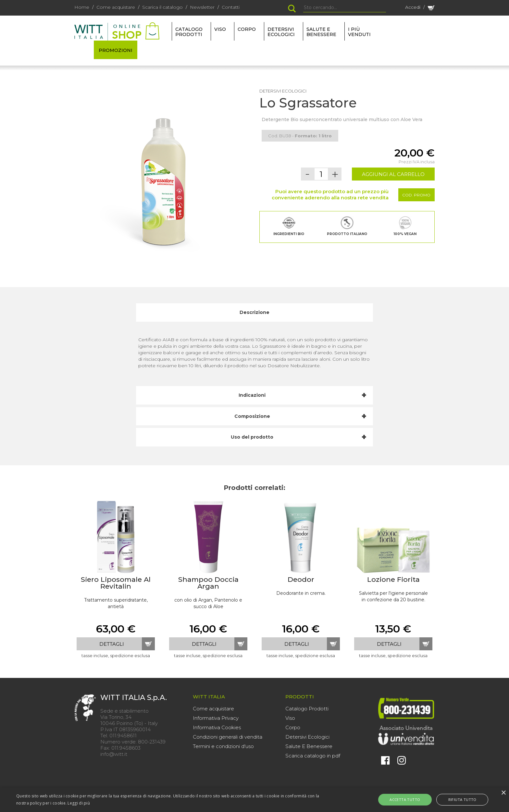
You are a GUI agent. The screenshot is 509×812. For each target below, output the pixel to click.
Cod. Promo (416, 195)
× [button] (503, 793)
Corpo (293, 727)
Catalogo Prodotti (307, 709)
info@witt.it (114, 754)
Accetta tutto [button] (411, 800)
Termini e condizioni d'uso (223, 746)
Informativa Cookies (217, 727)
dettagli (112, 644)
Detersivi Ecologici (307, 737)
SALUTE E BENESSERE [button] (321, 32)
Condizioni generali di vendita (228, 737)
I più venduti (359, 32)
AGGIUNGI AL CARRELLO (393, 174)
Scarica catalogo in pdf (313, 756)
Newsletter (202, 7)
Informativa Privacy (216, 718)
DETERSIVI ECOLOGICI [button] (281, 32)
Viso (290, 718)
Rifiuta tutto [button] (456, 800)
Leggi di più (79, 803)
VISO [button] (220, 29)
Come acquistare (116, 7)
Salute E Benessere (309, 746)
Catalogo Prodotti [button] (189, 32)
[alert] (255, 800)
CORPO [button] (247, 29)
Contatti (231, 7)
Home (82, 7)
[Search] (345, 8)
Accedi (413, 7)
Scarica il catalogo (162, 7)
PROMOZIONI (116, 50)
